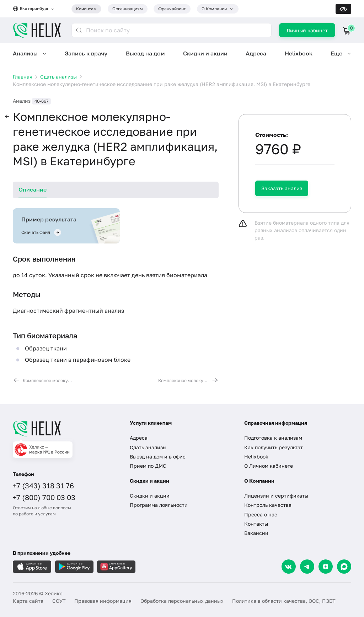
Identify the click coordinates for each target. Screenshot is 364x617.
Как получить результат (274, 447)
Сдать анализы (148, 447)
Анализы (25, 53)
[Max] (344, 567)
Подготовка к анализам (273, 438)
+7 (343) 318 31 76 (43, 485)
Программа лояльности (159, 505)
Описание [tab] (33, 189)
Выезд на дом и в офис (158, 457)
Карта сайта (28, 601)
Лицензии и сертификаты (276, 496)
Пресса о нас (261, 514)
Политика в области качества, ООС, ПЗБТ (284, 601)
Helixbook (299, 53)
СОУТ (59, 601)
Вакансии (256, 533)
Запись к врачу (86, 53)
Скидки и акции (205, 53)
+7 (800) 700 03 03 (44, 497)
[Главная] (65, 429)
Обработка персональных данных (182, 601)
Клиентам (86, 9)
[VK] (289, 567)
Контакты (256, 524)
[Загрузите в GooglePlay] (74, 567)
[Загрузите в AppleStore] (32, 567)
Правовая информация (103, 601)
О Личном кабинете (269, 466)
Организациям (128, 9)
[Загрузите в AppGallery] (116, 567)
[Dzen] (326, 567)
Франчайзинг (172, 9)
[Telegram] (307, 567)
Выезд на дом (145, 53)
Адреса (256, 53)
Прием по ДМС (148, 466)
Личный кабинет (307, 30)
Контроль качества (268, 505)
